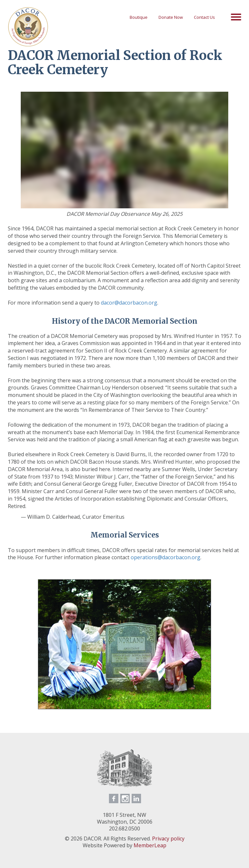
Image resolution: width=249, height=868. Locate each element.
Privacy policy (168, 839)
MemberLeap (150, 845)
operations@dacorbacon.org (166, 557)
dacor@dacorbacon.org (129, 303)
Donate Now (171, 17)
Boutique (139, 17)
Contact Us (204, 17)
